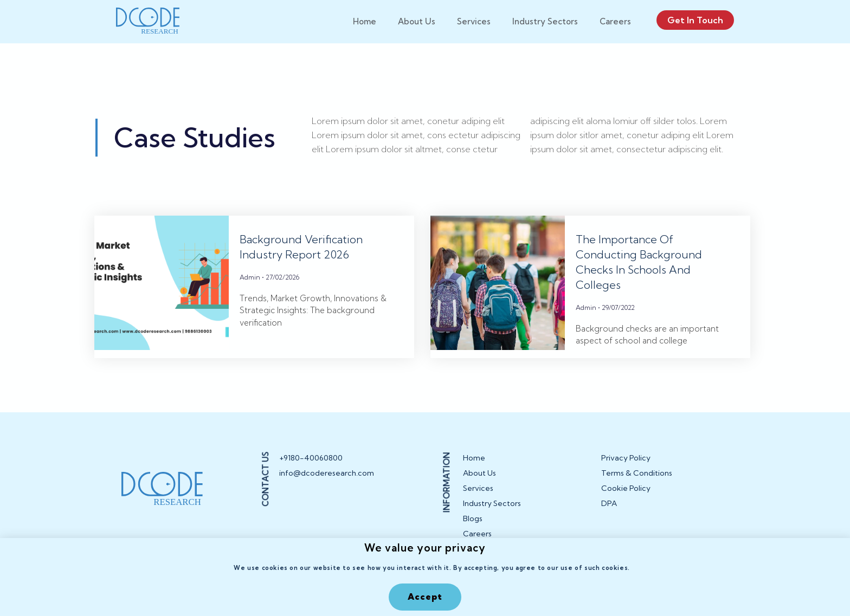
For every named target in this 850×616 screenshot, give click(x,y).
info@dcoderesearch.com (320, 473)
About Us (417, 21)
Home (365, 21)
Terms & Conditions (637, 473)
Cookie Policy (626, 488)
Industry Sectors (545, 21)
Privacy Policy (626, 458)
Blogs (473, 518)
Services (474, 21)
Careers (615, 21)
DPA (609, 503)
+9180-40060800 (311, 458)
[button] (425, 597)
